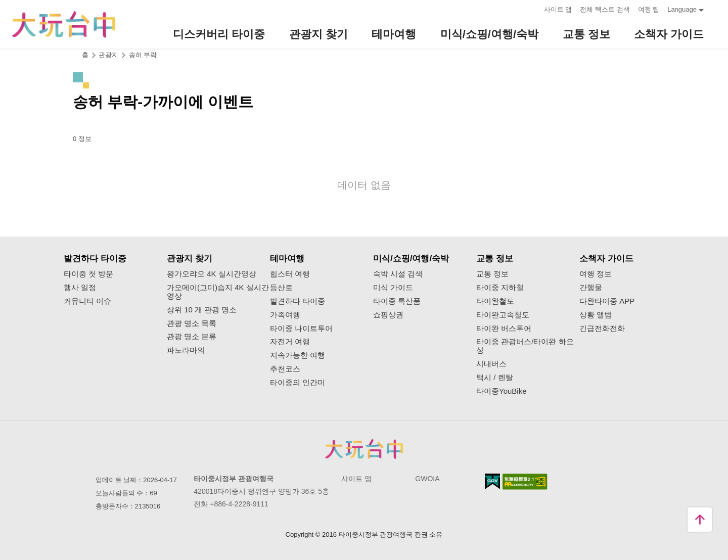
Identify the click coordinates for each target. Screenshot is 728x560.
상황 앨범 (596, 315)
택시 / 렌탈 (495, 378)
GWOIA (427, 479)
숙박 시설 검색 (398, 274)
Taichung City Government (364, 449)
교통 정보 (492, 274)
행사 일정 (80, 288)
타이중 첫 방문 (88, 274)
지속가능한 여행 (298, 355)
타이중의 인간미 (298, 383)
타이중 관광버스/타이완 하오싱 (525, 346)
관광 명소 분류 (192, 337)
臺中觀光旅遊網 (64, 25)
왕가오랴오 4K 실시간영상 (212, 274)
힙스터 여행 (290, 274)
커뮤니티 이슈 (87, 301)
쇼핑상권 (388, 315)
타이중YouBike (502, 391)
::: (533, 8)
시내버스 (491, 364)
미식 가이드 (393, 288)
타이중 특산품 (397, 301)
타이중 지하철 (500, 288)
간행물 (591, 288)
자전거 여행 (290, 342)
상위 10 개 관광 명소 (202, 310)
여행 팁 (649, 9)
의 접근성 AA (525, 482)
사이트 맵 (558, 9)
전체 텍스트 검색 (605, 9)
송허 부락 (143, 55)
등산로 (281, 288)
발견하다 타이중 (298, 301)
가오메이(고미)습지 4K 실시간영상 (218, 292)
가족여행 (285, 315)
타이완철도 (495, 301)
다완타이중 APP (607, 301)
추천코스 (285, 369)
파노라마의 (186, 350)
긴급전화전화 (602, 329)
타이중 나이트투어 (301, 329)
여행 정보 (596, 274)
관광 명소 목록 (192, 323)
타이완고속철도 (503, 315)
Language (682, 9)
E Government (492, 481)
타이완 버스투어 (504, 329)
